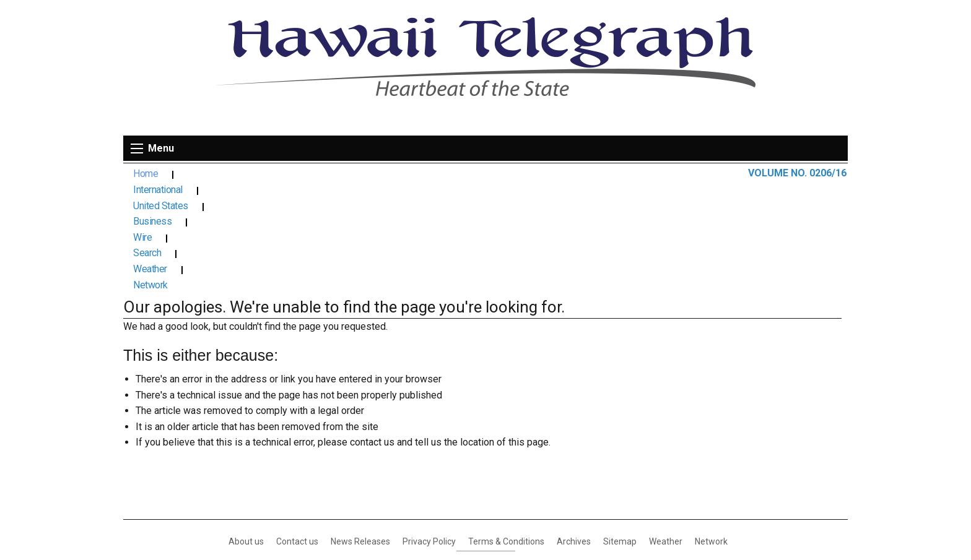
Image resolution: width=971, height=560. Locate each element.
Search (481, 174)
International (212, 174)
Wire (429, 174)
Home (146, 174)
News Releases (360, 431)
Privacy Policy (429, 431)
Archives (574, 431)
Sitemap (620, 431)
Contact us (297, 431)
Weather (542, 174)
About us (246, 431)
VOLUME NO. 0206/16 (797, 173)
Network (606, 174)
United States (294, 174)
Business (370, 174)
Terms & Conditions (506, 431)
